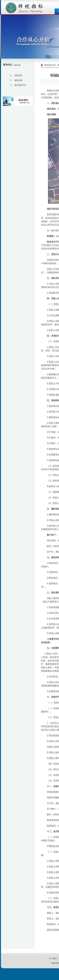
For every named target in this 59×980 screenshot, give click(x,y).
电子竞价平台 (20, 85)
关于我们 (53, 959)
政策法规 (18, 80)
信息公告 (18, 75)
